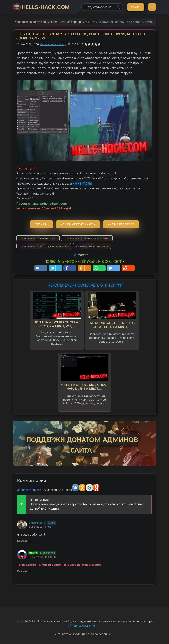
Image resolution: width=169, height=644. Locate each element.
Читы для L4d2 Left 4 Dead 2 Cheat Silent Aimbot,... (112, 325)
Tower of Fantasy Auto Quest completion (44, 246)
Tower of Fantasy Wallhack (92, 246)
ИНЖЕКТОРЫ (82, 183)
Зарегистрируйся (29, 490)
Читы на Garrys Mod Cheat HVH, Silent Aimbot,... (84, 387)
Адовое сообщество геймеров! (36, 22)
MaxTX (33, 553)
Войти (136, 7)
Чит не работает (121, 224)
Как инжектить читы (78, 224)
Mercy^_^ (85, 255)
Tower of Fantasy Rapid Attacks (38, 238)
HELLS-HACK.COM (46, 7)
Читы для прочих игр (74, 22)
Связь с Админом (83, 625)
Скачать (42, 224)
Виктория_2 (37, 523)
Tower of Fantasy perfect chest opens (87, 238)
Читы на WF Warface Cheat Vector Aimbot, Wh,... (57, 324)
